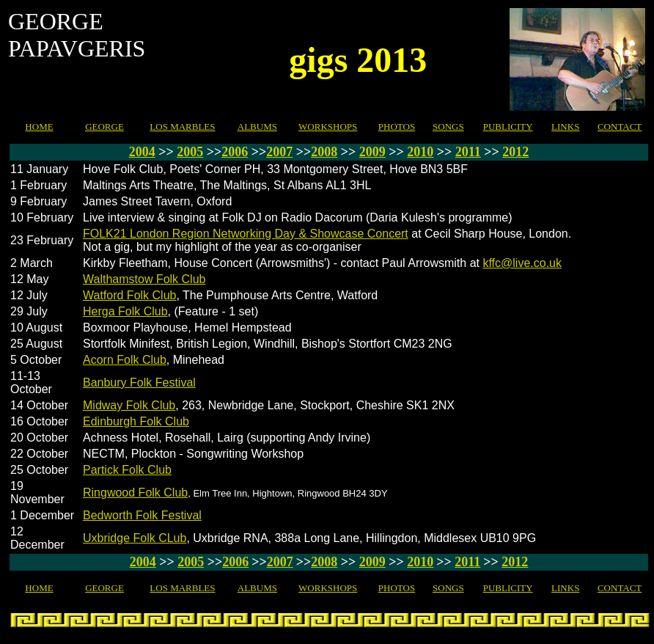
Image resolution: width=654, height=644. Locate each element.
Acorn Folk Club (125, 360)
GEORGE (104, 127)
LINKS (565, 127)
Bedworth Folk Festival (142, 515)
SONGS (448, 127)
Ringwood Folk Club (135, 493)
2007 (279, 152)
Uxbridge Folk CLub (135, 538)
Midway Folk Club (129, 405)
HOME (39, 127)
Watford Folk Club (129, 295)
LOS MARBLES (182, 127)
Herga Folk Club (125, 311)
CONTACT (620, 127)
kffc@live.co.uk (522, 263)
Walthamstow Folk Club (144, 279)
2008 (324, 152)
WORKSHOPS (328, 127)
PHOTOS (397, 127)
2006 (235, 152)
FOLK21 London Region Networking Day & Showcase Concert (246, 234)
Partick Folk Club (127, 470)
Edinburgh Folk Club (136, 421)
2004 (142, 152)
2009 (372, 152)
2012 (515, 152)
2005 (190, 152)
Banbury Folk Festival (139, 383)
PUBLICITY (508, 127)
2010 (420, 152)
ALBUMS (257, 127)
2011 (468, 152)
